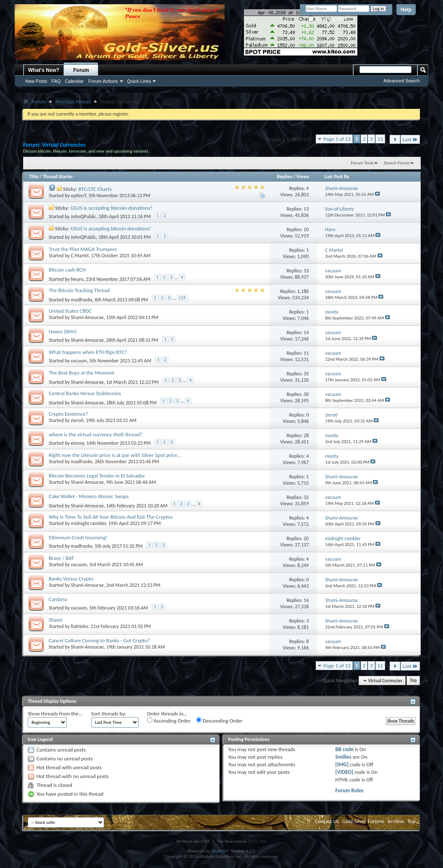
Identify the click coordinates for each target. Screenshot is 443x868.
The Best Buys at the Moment (81, 373)
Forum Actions (103, 81)
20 (306, 538)
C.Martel (80, 256)
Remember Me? (326, 19)
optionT (79, 195)
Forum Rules (350, 790)
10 (306, 230)
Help (406, 10)
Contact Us (327, 821)
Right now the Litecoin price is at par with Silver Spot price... (115, 455)
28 (306, 435)
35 (306, 374)
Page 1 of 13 (337, 139)
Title (34, 177)
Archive (396, 821)
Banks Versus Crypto (71, 579)
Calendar (75, 81)
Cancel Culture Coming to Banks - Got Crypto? (99, 640)
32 (306, 497)
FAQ (56, 81)
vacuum (79, 361)
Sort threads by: (109, 714)
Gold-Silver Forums (363, 821)
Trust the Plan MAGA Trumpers (83, 249)
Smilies (343, 757)
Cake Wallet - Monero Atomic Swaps (89, 496)
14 (306, 332)
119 (182, 298)
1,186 (303, 291)
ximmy (77, 443)
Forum (81, 70)
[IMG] (342, 764)
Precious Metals (73, 102)
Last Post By (337, 177)
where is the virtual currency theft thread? (96, 434)
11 (380, 139)
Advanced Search (402, 81)
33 (306, 271)
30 (306, 394)
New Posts (36, 81)
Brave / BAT (61, 558)
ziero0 (77, 420)
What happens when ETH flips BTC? (88, 352)
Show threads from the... (55, 714)
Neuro (77, 279)
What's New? (44, 70)
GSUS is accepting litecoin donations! (111, 208)
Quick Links (139, 81)
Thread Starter (58, 177)
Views (303, 177)
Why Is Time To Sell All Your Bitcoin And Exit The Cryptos (111, 517)
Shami (55, 620)
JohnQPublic (84, 216)
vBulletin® (220, 851)
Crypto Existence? (68, 414)
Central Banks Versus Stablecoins (85, 393)
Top (413, 681)
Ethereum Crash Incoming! (78, 537)
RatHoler (80, 626)
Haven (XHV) (63, 331)
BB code (345, 749)
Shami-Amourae (87, 317)
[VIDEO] (345, 772)
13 (306, 209)
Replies (284, 177)
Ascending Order (169, 720)
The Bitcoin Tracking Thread (79, 290)
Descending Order (219, 720)
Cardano (58, 599)
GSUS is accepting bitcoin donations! (111, 228)
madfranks (82, 299)
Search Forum (397, 163)
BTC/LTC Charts (95, 189)
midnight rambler (89, 523)
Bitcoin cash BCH (67, 270)
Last (410, 139)
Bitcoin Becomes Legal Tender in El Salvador (97, 476)
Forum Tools (362, 163)
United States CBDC (70, 311)
